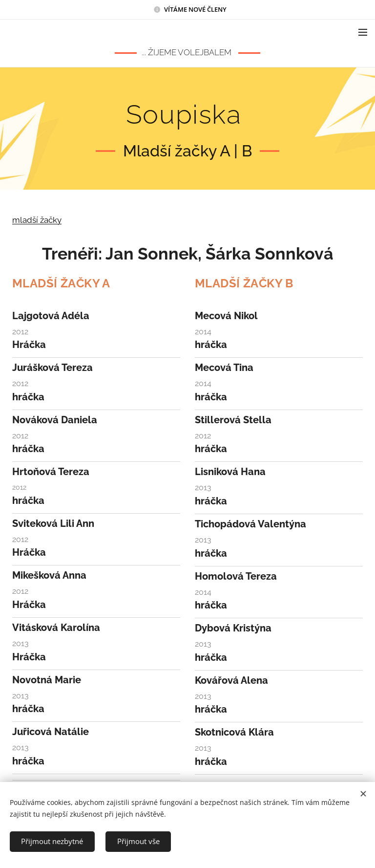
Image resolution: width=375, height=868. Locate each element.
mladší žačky (37, 220)
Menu (363, 32)
